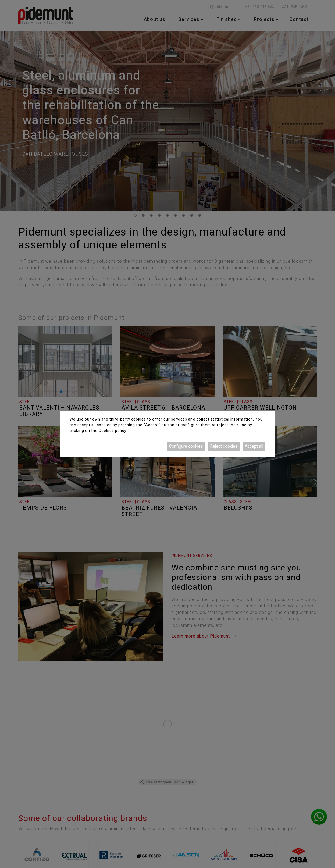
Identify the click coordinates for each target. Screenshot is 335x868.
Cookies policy (113, 431)
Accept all (254, 446)
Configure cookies (186, 446)
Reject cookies (224, 446)
